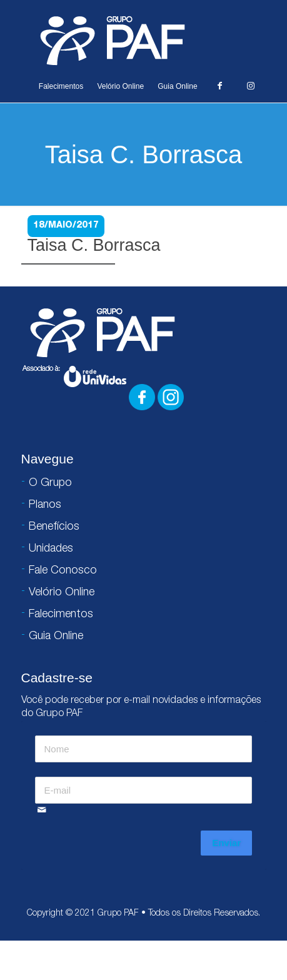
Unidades (51, 549)
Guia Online (177, 86)
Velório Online (120, 86)
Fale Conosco (63, 571)
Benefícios (54, 527)
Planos (45, 505)
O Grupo (50, 483)
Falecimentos (61, 86)
